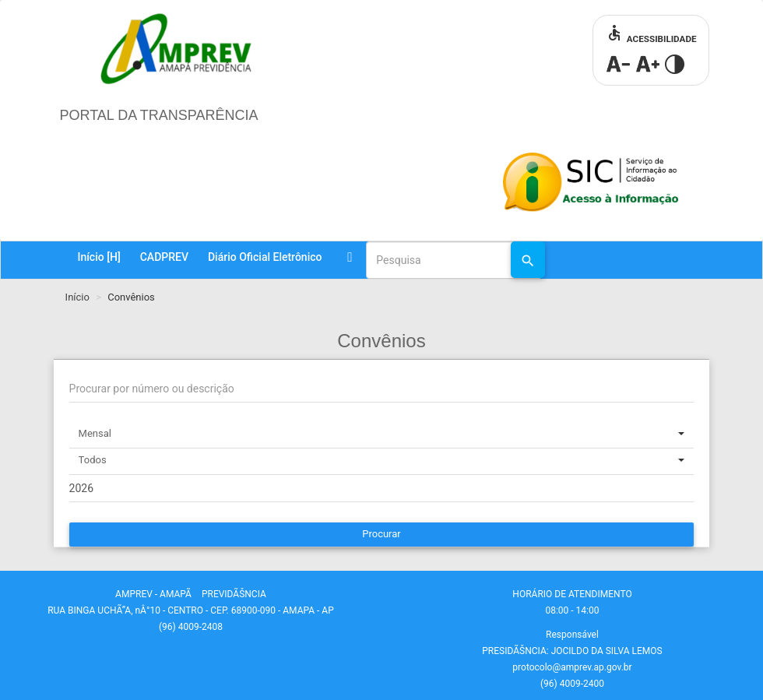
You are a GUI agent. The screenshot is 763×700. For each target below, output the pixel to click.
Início (98, 257)
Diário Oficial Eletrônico (265, 257)
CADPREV (164, 257)
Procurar (381, 534)
